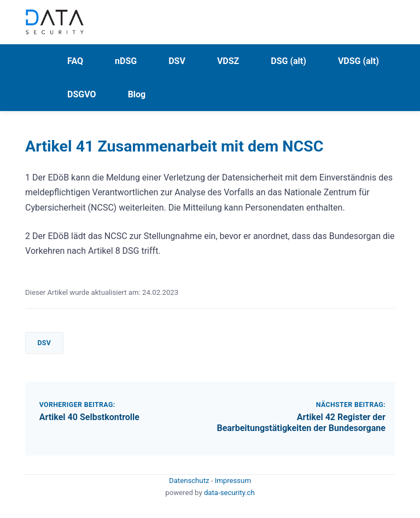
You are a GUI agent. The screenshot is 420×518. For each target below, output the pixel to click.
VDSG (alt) (358, 61)
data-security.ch (229, 493)
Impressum (233, 481)
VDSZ (228, 61)
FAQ (75, 61)
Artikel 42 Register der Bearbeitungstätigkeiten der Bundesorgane (301, 423)
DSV (177, 61)
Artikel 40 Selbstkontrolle (89, 417)
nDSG (126, 61)
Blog (137, 94)
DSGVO (82, 94)
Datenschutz (190, 481)
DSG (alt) (288, 61)
